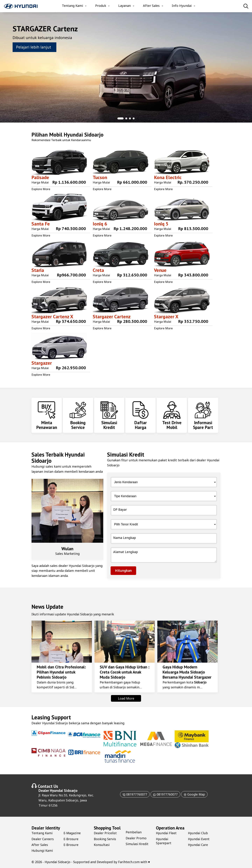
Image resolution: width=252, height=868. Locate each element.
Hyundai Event (199, 839)
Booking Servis (105, 839)
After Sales (151, 6)
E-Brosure (71, 839)
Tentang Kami (72, 6)
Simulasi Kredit (137, 844)
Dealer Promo (136, 838)
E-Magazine (72, 833)
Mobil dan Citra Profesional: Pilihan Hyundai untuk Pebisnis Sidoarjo (61, 672)
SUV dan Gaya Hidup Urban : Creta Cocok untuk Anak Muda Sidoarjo (124, 672)
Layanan (125, 6)
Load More (126, 698)
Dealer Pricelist (105, 833)
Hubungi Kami (42, 850)
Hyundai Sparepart (164, 841)
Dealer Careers (43, 839)
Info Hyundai (182, 6)
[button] (120, 118)
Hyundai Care (198, 845)
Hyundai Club (198, 833)
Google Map (195, 794)
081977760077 (134, 794)
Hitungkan (123, 571)
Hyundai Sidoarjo (84, 135)
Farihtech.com (129, 862)
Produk (101, 6)
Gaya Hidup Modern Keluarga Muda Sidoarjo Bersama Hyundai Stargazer (187, 672)
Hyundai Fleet (166, 833)
